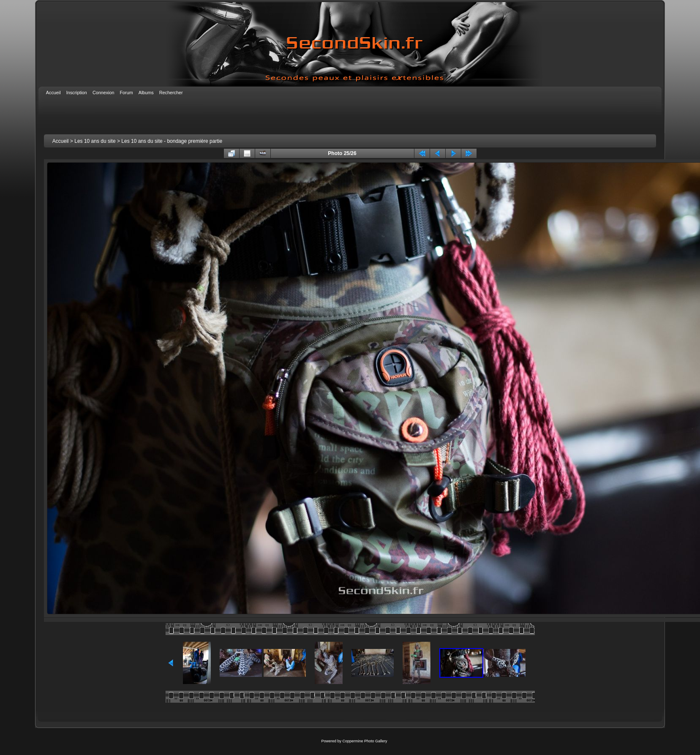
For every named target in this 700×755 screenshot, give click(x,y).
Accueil (61, 141)
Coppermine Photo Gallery (365, 741)
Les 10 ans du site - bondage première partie (172, 141)
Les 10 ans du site (95, 141)
